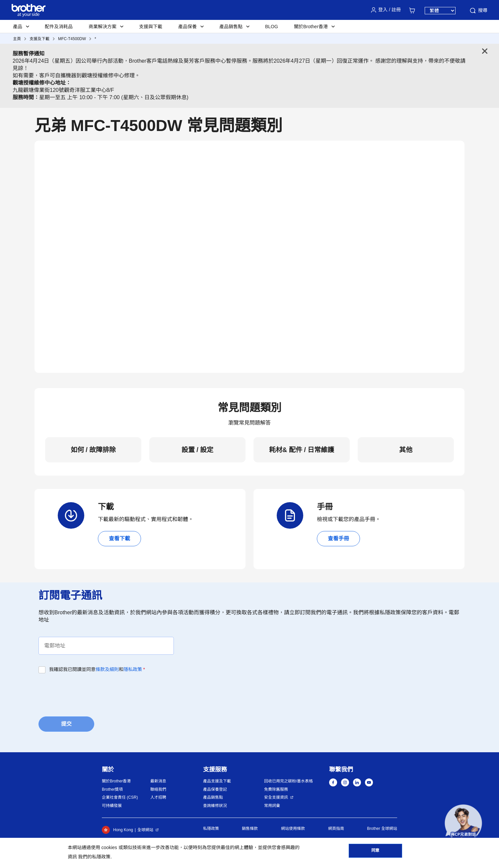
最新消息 (158, 781)
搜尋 (478, 11)
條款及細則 (107, 669)
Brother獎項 (112, 789)
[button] (463, 823)
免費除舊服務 (276, 789)
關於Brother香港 (116, 781)
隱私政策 (133, 669)
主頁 (17, 39)
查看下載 (119, 538)
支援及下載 (39, 39)
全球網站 (145, 830)
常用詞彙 (272, 806)
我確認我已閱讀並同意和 (97, 669)
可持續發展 (112, 806)
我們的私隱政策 (94, 857)
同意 (375, 852)
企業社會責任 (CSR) (120, 797)
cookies (109, 847)
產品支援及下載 (217, 781)
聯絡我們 (158, 789)
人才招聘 (158, 797)
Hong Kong (117, 830)
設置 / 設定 (198, 450)
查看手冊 (338, 538)
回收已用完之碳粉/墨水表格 (288, 781)
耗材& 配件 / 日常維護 (302, 450)
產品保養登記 (215, 789)
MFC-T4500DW (72, 39)
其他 (406, 450)
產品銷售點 (213, 797)
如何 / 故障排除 (93, 450)
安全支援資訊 (276, 797)
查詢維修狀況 (215, 806)
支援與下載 (151, 27)
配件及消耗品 (59, 27)
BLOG (272, 27)
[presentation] (89, 693)
